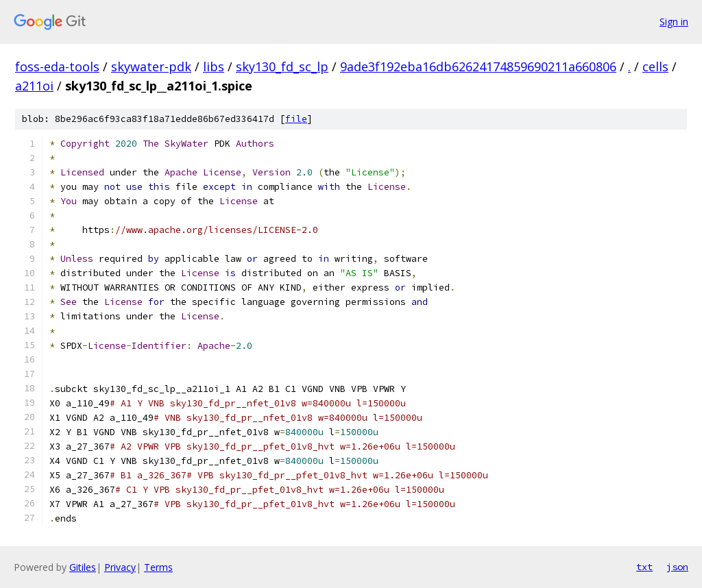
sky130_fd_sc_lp (282, 66)
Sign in (674, 22)
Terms (158, 567)
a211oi (34, 86)
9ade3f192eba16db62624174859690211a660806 (478, 66)
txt (644, 567)
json (677, 567)
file (296, 119)
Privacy (120, 567)
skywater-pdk (151, 66)
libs (214, 66)
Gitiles (83, 567)
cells (655, 66)
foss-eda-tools (57, 66)
